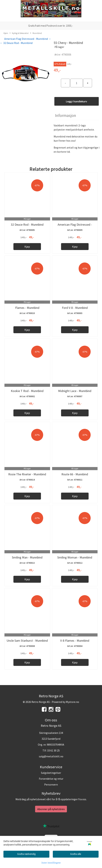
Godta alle (76, 854)
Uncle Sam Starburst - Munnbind (27, 641)
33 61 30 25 (53, 750)
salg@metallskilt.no (51, 756)
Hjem (6, 33)
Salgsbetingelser (51, 773)
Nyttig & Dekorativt (19, 33)
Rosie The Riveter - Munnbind (27, 474)
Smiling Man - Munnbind (27, 557)
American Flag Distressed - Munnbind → (28, 39)
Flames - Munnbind (27, 308)
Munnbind (36, 33)
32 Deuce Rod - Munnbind (27, 225)
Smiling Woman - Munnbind (75, 557)
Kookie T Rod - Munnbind (27, 391)
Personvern (51, 784)
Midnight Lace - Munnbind (75, 391)
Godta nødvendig (26, 854)
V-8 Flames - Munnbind (75, 641)
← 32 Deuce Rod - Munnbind (16, 43)
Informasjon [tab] (66, 115)
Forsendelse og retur (51, 779)
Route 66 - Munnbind (75, 474)
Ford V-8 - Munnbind (75, 308)
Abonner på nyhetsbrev (51, 809)
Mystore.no (73, 702)
